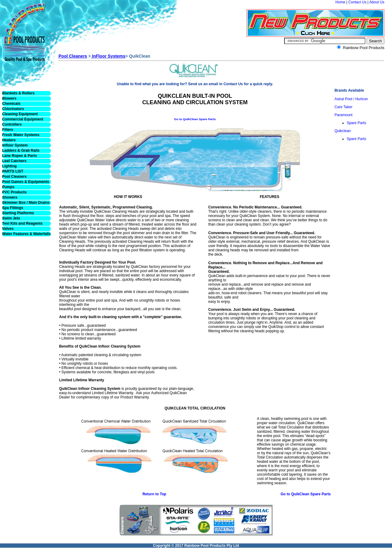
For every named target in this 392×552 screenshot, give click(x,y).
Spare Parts (356, 123)
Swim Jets (11, 218)
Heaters (9, 140)
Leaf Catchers (14, 161)
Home (340, 2)
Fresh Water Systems (21, 135)
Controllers (12, 124)
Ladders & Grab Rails (21, 150)
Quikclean (343, 131)
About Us (377, 2)
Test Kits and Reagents (22, 223)
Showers (10, 197)
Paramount (343, 115)
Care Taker (343, 107)
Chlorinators (13, 109)
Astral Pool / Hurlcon (351, 99)
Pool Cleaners (14, 177)
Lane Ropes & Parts (19, 156)
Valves (8, 229)
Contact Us (357, 2)
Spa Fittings (13, 208)
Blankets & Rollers (18, 93)
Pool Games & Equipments (26, 182)
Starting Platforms (18, 213)
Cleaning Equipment (20, 114)
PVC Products (14, 192)
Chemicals (11, 104)
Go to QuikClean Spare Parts (195, 119)
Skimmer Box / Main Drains (26, 203)
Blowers (9, 98)
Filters (8, 130)
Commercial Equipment (23, 119)
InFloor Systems (108, 56)
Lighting (9, 166)
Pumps (8, 187)
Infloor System (15, 145)
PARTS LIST (13, 171)
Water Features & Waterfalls (26, 234)
